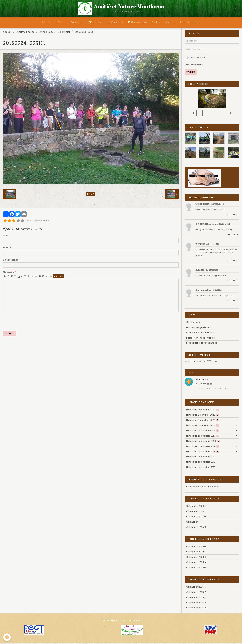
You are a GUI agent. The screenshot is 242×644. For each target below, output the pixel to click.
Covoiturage (193, 323)
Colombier (64, 33)
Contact (156, 22)
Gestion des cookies (131, 621)
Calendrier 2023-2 (196, 528)
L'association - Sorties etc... (201, 333)
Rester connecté (196, 58)
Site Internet (11, 261)
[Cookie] (7, 637)
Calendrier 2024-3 (196, 558)
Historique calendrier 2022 (203, 432)
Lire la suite (232, 216)
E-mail (7, 249)
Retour (91, 195)
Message (8, 273)
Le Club (59, 22)
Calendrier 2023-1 (196, 512)
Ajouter (10, 335)
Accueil (46, 22)
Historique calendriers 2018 (203, 452)
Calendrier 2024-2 (196, 553)
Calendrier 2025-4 (196, 604)
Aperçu (58, 277)
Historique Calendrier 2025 (203, 416)
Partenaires (77, 22)
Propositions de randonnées (202, 344)
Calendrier (96, 22)
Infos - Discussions (190, 22)
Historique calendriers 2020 (203, 442)
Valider (191, 73)
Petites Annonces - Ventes (201, 339)
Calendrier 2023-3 (196, 517)
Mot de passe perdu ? (194, 66)
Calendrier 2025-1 (196, 588)
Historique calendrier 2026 (203, 411)
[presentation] (28, 323)
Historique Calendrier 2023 (203, 426)
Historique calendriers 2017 (201, 458)
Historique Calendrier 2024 (203, 421)
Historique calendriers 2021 (203, 437)
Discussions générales (198, 328)
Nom (6, 236)
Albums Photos (137, 22)
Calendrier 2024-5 (196, 568)
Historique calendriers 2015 (201, 468)
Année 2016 (46, 33)
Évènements (115, 22)
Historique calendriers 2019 (203, 447)
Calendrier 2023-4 (196, 507)
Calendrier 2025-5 (196, 609)
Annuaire (170, 22)
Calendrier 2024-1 (196, 548)
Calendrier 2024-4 (196, 563)
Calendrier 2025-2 (196, 598)
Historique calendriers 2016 (201, 463)
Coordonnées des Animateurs (203, 488)
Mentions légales (110, 621)
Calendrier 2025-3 (196, 593)
